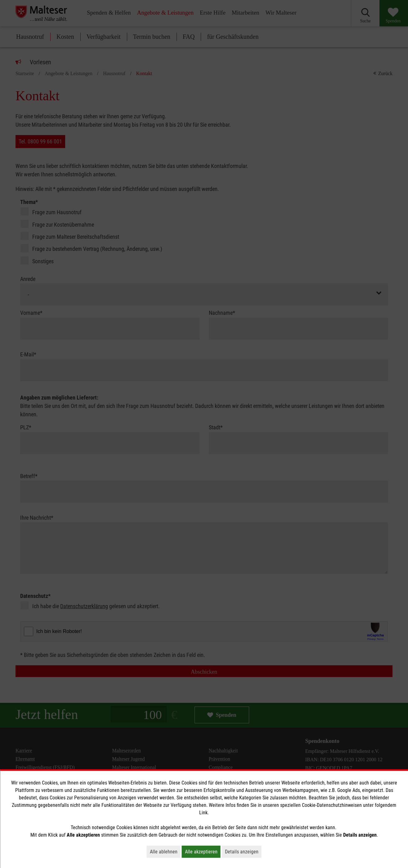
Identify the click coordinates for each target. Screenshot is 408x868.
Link (203, 813)
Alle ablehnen (165, 852)
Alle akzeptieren (203, 852)
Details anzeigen (243, 852)
